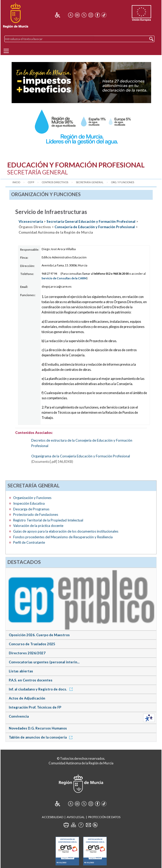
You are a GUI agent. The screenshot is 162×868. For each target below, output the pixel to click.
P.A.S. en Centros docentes (31, 680)
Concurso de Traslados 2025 (32, 644)
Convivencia (19, 716)
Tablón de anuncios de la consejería (41, 737)
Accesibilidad (53, 817)
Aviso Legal (76, 817)
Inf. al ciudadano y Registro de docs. (42, 689)
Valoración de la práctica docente (38, 526)
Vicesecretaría (31, 221)
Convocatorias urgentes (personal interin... (44, 662)
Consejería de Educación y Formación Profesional (95, 227)
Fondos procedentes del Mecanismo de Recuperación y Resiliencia (63, 537)
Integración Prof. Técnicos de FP (35, 707)
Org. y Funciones (123, 182)
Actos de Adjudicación (27, 698)
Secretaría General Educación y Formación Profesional (91, 221)
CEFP (31, 182)
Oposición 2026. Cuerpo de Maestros (39, 635)
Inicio (16, 182)
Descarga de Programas (31, 509)
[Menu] (6, 51)
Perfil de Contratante (29, 542)
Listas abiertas (21, 671)
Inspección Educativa (29, 503)
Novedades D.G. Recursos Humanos (38, 728)
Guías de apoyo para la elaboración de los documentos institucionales (66, 531)
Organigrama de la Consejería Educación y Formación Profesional (81, 456)
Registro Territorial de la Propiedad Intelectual (48, 520)
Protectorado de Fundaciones (36, 514)
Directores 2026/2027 (27, 653)
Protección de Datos (104, 817)
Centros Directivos (55, 182)
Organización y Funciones (32, 498)
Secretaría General (90, 182)
